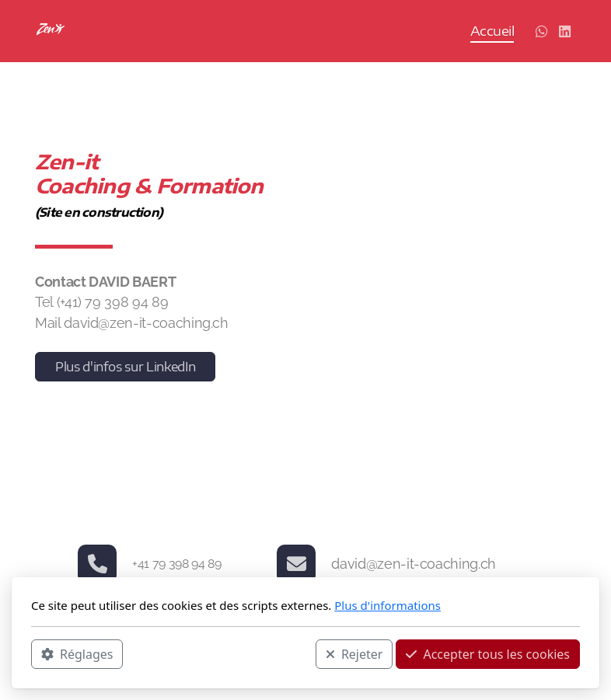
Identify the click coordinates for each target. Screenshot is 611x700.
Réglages (77, 654)
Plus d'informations (388, 605)
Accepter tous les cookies (488, 654)
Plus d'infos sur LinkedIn (125, 367)
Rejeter (354, 654)
